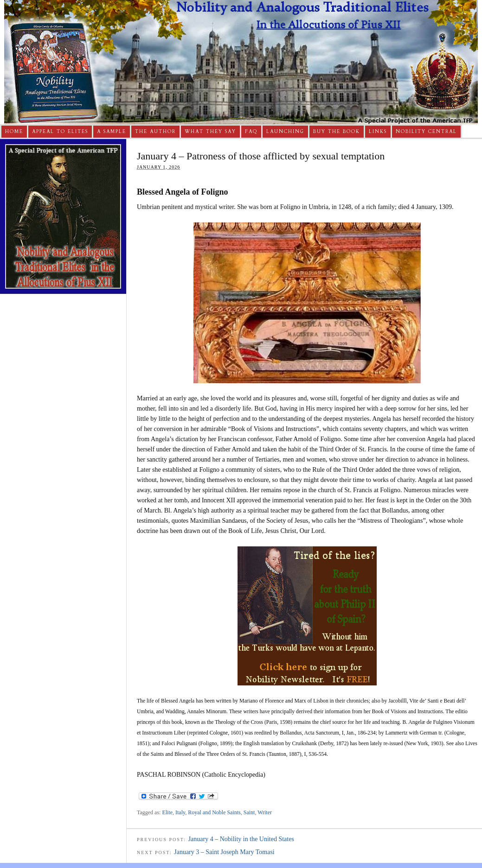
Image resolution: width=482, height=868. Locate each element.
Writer (265, 812)
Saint (249, 812)
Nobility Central (426, 132)
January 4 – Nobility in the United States (241, 839)
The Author (155, 132)
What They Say (210, 132)
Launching (285, 132)
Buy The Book (337, 132)
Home (14, 132)
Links (378, 132)
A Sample (112, 132)
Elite (167, 812)
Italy (180, 812)
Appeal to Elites (60, 132)
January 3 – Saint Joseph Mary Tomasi (224, 852)
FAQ (251, 132)
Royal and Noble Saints (214, 812)
